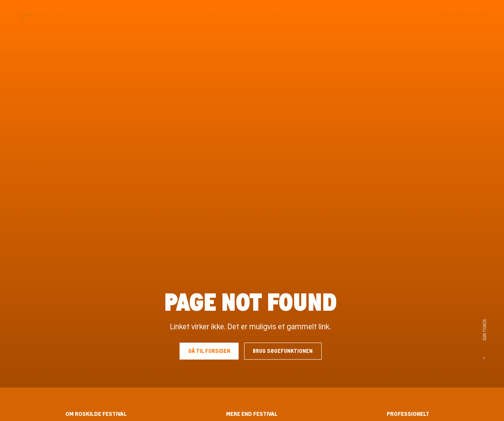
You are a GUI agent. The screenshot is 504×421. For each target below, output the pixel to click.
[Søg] (447, 17)
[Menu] (480, 17)
